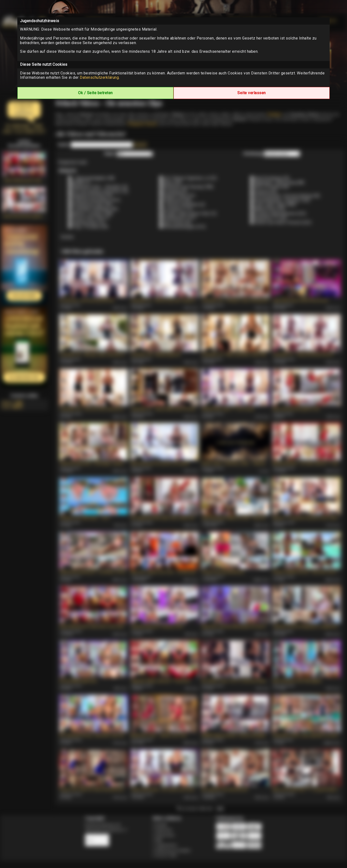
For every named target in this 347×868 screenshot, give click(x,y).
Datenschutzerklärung (99, 77)
